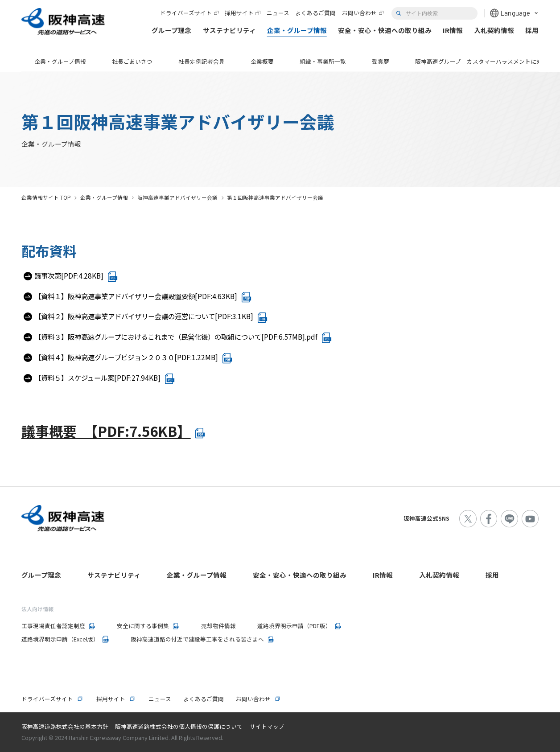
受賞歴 (381, 61)
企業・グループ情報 (60, 61)
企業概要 (262, 61)
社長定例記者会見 (202, 61)
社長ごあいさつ (132, 61)
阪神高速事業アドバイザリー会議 (177, 197)
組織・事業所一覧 (323, 61)
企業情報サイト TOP (46, 197)
